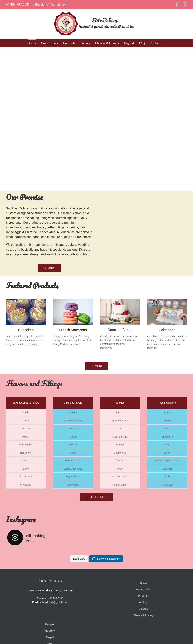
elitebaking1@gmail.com (50, 4)
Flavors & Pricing (143, 615)
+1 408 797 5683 (18, 4)
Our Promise (143, 590)
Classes (143, 609)
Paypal (50, 637)
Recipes (50, 624)
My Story (50, 631)
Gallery (143, 602)
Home (143, 583)
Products (143, 596)
